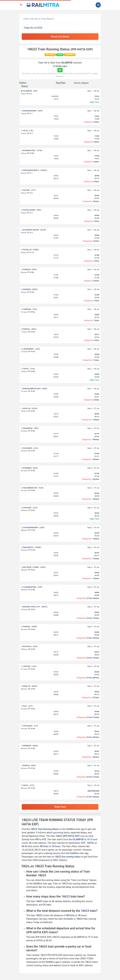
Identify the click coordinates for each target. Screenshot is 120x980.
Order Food (60, 807)
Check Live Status (60, 37)
